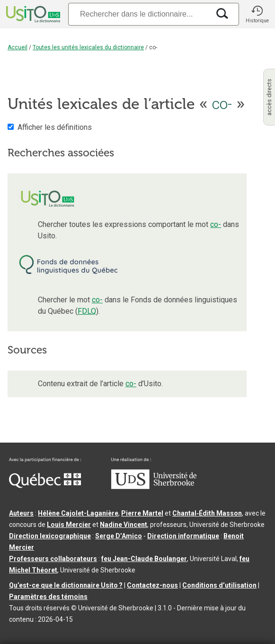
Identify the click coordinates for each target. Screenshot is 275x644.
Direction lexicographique (50, 536)
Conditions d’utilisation (219, 585)
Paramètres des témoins (48, 597)
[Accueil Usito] (32, 14)
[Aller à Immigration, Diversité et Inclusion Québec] (45, 486)
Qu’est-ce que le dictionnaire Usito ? (66, 585)
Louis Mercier (69, 525)
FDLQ (87, 311)
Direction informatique (183, 536)
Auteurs (21, 513)
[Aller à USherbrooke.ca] (154, 487)
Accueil (18, 47)
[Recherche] (139, 14)
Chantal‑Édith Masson (207, 513)
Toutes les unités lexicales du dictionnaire (88, 47)
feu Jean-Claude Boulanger (144, 559)
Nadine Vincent (124, 525)
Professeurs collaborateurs (53, 559)
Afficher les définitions (55, 127)
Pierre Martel (142, 513)
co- (216, 224)
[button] (257, 14)
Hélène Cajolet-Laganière (78, 513)
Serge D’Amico (119, 536)
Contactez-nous (152, 585)
